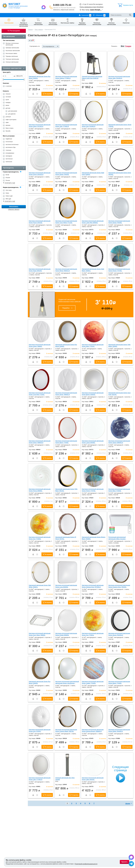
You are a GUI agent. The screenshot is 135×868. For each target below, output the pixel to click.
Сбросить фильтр (14, 209)
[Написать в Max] (44, 7)
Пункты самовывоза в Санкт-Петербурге (91, 7)
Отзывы (55, 15)
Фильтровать (14, 206)
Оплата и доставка (17, 15)
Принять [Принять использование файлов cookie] (125, 862)
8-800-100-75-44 (62, 5)
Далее (128, 804)
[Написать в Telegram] (131, 864)
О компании (5, 15)
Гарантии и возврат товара (34, 15)
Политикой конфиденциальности (86, 864)
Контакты (47, 15)
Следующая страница (120, 769)
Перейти (66, 308)
